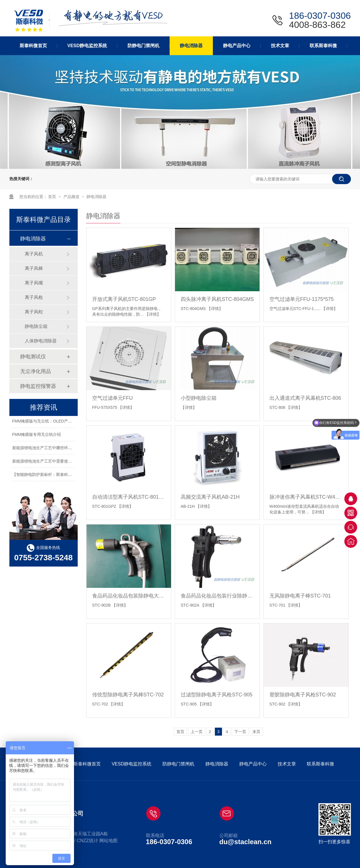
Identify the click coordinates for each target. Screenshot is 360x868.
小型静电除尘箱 (199, 398)
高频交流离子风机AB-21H (210, 497)
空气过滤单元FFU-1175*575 (302, 299)
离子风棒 (34, 268)
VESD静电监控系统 (131, 764)
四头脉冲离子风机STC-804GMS (217, 299)
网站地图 (108, 841)
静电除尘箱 (36, 326)
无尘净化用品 (36, 371)
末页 (256, 732)
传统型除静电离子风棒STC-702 (128, 695)
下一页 (240, 732)
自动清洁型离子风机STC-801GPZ (129, 497)
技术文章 (287, 764)
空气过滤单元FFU (113, 398)
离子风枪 (34, 297)
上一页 (197, 732)
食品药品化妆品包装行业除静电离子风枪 (217, 596)
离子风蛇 (34, 312)
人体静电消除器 (41, 341)
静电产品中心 (253, 764)
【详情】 (153, 314)
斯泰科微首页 (87, 764)
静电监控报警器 (38, 386)
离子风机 (34, 254)
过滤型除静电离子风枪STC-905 (217, 695)
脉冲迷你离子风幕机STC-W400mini (306, 497)
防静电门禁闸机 (178, 764)
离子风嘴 (34, 283)
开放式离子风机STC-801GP (124, 299)
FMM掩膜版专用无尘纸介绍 (37, 436)
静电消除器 (96, 197)
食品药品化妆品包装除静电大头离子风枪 (129, 596)
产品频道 (72, 197)
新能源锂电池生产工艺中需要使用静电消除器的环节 (58, 462)
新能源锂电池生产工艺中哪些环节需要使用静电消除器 (60, 449)
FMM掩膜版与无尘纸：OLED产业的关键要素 (52, 422)
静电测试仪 (33, 357)
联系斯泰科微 (320, 764)
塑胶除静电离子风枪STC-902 (303, 695)
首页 (53, 197)
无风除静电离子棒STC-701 (300, 596)
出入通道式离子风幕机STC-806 (305, 398)
